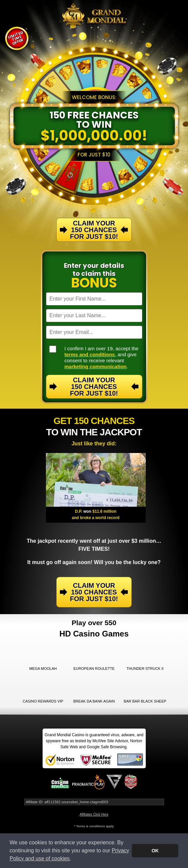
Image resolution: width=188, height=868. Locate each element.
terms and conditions (90, 354)
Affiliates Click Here (94, 814)
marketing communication (96, 366)
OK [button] (155, 851)
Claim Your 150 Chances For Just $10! (94, 387)
